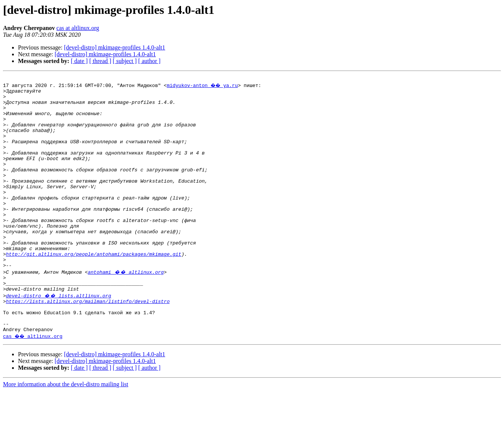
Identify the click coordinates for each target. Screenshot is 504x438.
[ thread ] (100, 61)
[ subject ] (125, 61)
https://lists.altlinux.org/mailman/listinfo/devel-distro (88, 343)
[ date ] (79, 61)
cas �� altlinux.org (34, 383)
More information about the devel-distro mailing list (66, 431)
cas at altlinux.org (78, 28)
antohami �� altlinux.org (126, 309)
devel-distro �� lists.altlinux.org (59, 336)
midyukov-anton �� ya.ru (203, 86)
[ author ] (150, 61)
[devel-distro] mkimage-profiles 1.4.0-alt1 (115, 47)
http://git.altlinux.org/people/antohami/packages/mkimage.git (94, 289)
